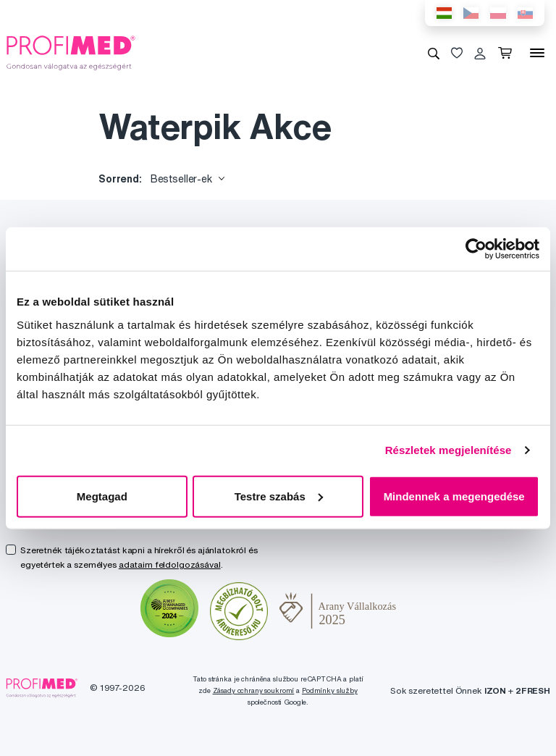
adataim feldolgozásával (170, 564)
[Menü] (537, 53)
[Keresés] (434, 53)
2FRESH (533, 690)
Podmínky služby (330, 690)
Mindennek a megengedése (454, 496)
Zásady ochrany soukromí (254, 690)
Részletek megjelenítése (448, 450)
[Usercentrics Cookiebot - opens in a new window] (476, 249)
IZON (495, 690)
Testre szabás (279, 496)
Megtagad (102, 496)
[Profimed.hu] (71, 52)
